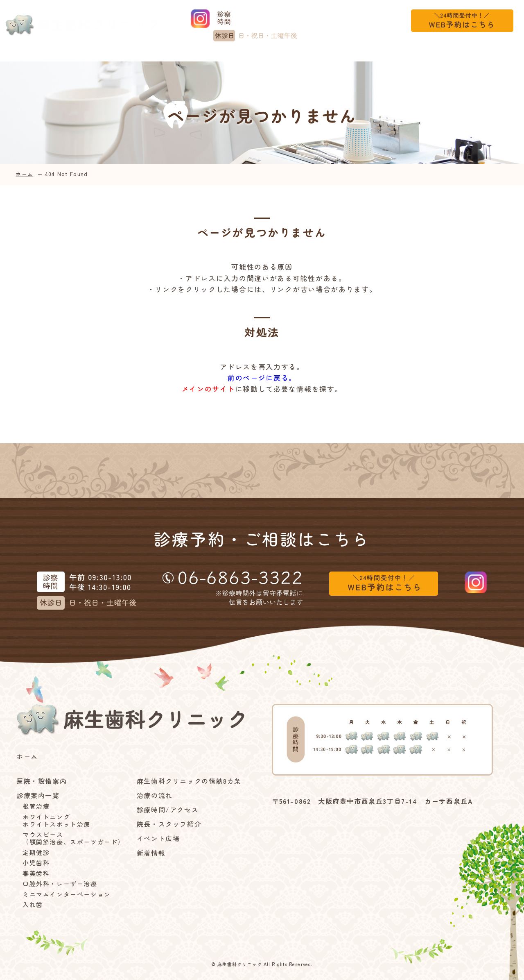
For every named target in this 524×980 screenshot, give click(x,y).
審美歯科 (36, 873)
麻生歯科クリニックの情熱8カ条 (219, 57)
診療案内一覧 (130, 57)
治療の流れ (300, 57)
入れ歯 (33, 905)
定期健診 (36, 853)
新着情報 (470, 57)
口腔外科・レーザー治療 (60, 884)
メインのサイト (209, 389)
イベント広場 (424, 57)
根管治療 (36, 806)
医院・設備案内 (68, 57)
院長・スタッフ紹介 (169, 824)
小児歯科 (36, 863)
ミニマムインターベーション (67, 894)
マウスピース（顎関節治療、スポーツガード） (73, 838)
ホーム (21, 57)
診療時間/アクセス (360, 57)
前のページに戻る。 (262, 378)
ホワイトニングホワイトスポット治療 (56, 821)
